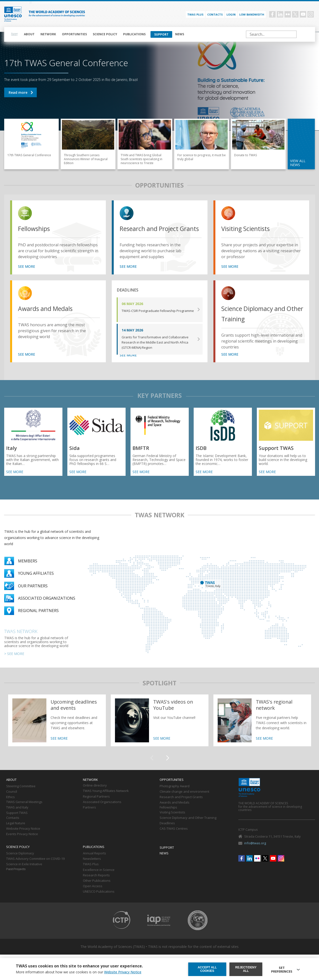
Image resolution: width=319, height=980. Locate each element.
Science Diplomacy (20, 861)
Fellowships (37, 229)
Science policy (105, 34)
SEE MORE (27, 274)
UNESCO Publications (99, 900)
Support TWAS (17, 821)
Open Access (93, 894)
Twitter (295, 14)
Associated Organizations (102, 810)
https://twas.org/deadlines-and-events (57, 728)
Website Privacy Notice (23, 837)
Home (15, 34)
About (29, 34)
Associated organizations (47, 606)
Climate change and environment (184, 800)
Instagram (311, 14)
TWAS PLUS (195, 14)
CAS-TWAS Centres (174, 837)
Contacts (215, 14)
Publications (134, 34)
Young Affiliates (36, 581)
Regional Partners (96, 805)
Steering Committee (21, 794)
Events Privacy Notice (22, 842)
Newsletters (92, 867)
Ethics (10, 805)
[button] (168, 766)
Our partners (33, 594)
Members (28, 569)
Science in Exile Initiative (24, 872)
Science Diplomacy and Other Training (259, 322)
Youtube (303, 14)
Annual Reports (94, 861)
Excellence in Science (99, 878)
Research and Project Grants (154, 234)
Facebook (272, 14)
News (180, 34)
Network (48, 34)
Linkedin (280, 14)
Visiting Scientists (249, 229)
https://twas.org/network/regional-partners (262, 728)
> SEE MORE (14, 662)
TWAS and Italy (17, 815)
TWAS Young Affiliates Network (106, 799)
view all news (298, 163)
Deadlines (167, 831)
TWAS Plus (91, 872)
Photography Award (175, 794)
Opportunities (74, 34)
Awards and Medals (50, 317)
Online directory (95, 793)
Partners (89, 815)
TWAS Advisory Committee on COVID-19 (35, 867)
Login (231, 14)
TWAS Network (21, 639)
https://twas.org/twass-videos (160, 728)
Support (161, 34)
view (26, 214)
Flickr (288, 14)
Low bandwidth (252, 14)
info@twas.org (255, 851)
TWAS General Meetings (24, 810)
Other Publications (97, 889)
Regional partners (38, 619)
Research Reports (96, 883)
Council (12, 800)
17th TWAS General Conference (20, 93)
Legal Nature (16, 831)
